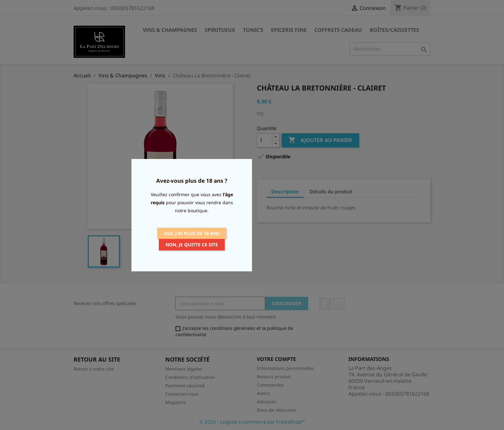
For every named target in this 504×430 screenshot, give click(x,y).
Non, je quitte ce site (192, 245)
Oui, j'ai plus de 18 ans (192, 233)
